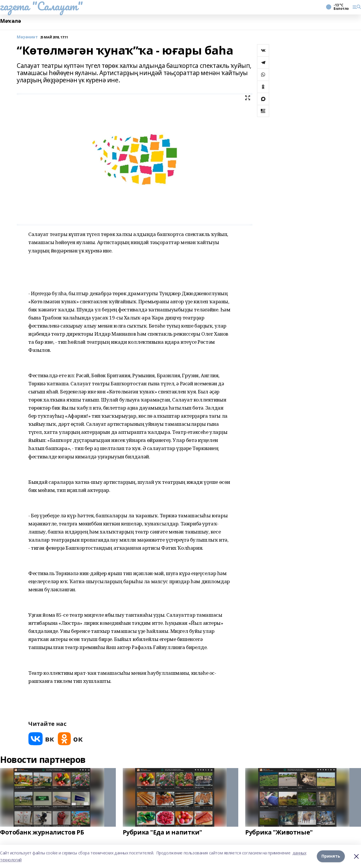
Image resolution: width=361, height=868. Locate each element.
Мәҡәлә (10, 21)
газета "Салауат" (41, 6)
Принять (331, 856)
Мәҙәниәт (27, 37)
